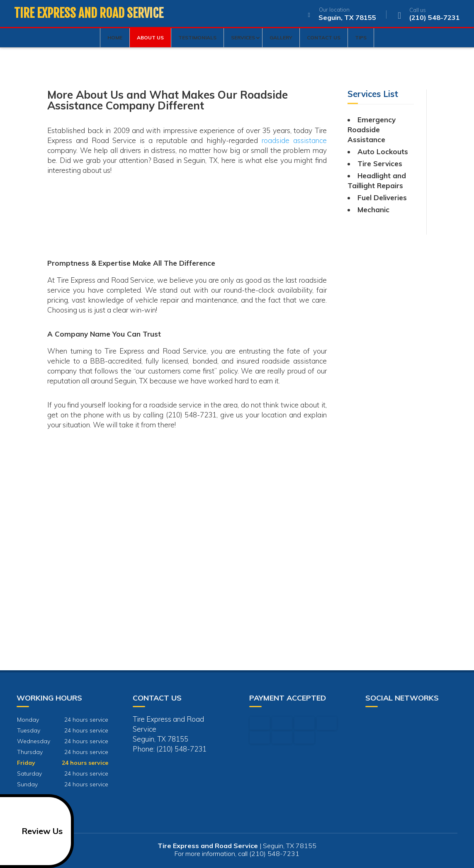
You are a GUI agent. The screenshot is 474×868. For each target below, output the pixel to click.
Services (243, 38)
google (372, 721)
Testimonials (197, 38)
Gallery (281, 38)
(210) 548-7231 (427, 15)
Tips (361, 38)
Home (115, 38)
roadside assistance (294, 140)
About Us (150, 38)
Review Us (33, 831)
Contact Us (324, 38)
